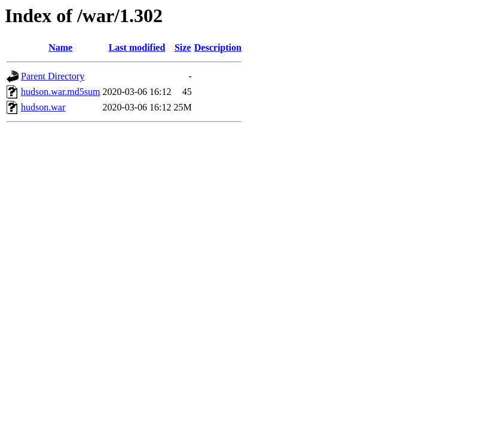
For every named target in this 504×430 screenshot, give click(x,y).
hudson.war (43, 107)
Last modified (137, 47)
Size (183, 47)
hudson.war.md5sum (60, 92)
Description (218, 47)
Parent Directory (53, 76)
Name (60, 47)
